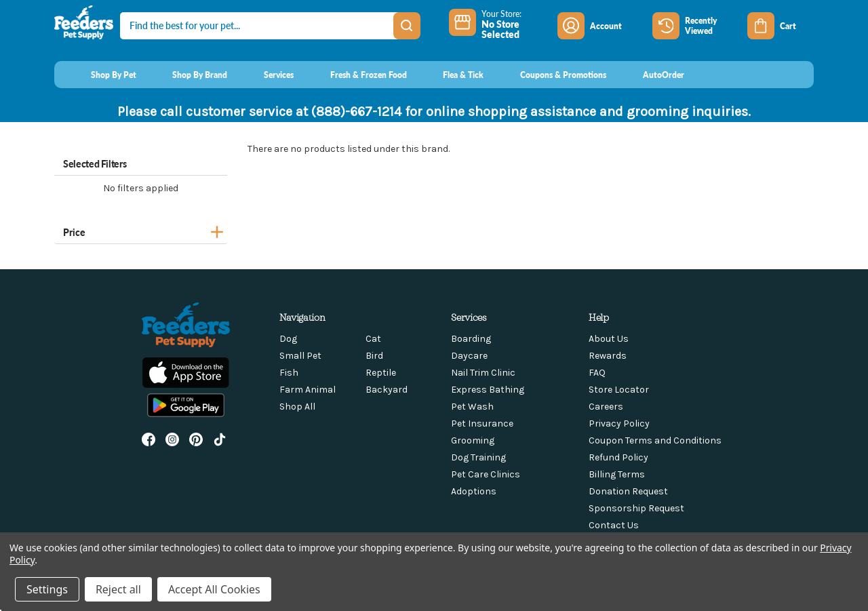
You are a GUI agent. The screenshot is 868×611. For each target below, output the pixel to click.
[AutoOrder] (651, 75)
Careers (606, 407)
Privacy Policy (619, 423)
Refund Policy (618, 457)
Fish (289, 373)
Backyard (387, 390)
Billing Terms (617, 474)
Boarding (471, 339)
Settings (47, 589)
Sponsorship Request (636, 508)
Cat (373, 339)
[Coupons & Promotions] (550, 75)
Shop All (297, 407)
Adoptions (474, 491)
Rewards (608, 356)
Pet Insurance (482, 423)
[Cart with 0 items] (781, 26)
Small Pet (300, 356)
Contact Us (614, 525)
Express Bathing (488, 390)
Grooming (473, 440)
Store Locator (619, 390)
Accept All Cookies (214, 589)
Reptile (381, 373)
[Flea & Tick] (451, 75)
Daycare (469, 356)
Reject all (118, 589)
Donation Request (628, 491)
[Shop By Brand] (188, 75)
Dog (288, 339)
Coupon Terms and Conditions (655, 440)
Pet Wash (472, 407)
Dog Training (478, 457)
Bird (374, 356)
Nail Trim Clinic (483, 373)
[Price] (141, 230)
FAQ (597, 373)
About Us (609, 339)
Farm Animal (308, 390)
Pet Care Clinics (486, 474)
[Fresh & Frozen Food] (356, 75)
